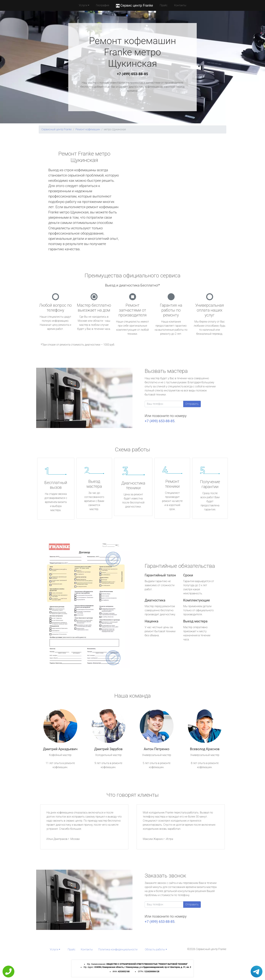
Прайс (164, 5)
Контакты (180, 5)
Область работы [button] (155, 949)
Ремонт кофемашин (88, 129)
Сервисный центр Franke (57, 129)
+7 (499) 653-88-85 (132, 74)
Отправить (192, 404)
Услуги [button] (83, 5)
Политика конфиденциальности (118, 949)
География (103, 5)
